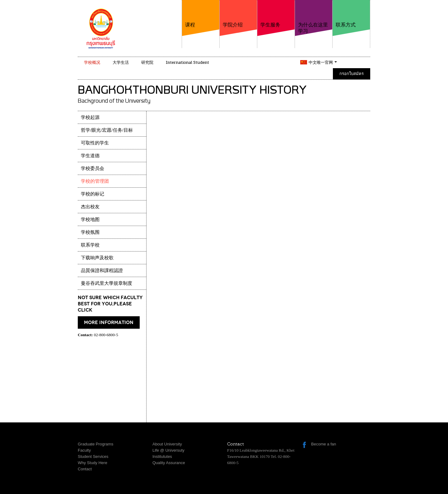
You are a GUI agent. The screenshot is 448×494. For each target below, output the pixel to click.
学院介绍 (238, 14)
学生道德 (90, 156)
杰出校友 (90, 207)
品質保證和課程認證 (102, 271)
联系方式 (351, 14)
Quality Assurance (169, 463)
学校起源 (90, 117)
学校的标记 (93, 194)
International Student (187, 62)
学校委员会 (93, 168)
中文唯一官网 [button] (323, 62)
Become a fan (324, 444)
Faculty (84, 450)
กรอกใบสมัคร (352, 74)
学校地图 (90, 219)
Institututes (162, 456)
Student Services (93, 456)
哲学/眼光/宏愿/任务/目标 (107, 130)
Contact (85, 469)
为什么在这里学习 (314, 17)
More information (109, 322)
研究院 (147, 62)
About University (167, 444)
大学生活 (121, 62)
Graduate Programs (96, 444)
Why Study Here (93, 463)
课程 (201, 14)
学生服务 (276, 14)
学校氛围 (90, 232)
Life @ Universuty (168, 450)
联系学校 (90, 245)
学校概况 (92, 62)
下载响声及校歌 (97, 258)
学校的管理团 (95, 181)
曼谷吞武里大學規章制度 (107, 283)
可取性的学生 (95, 143)
